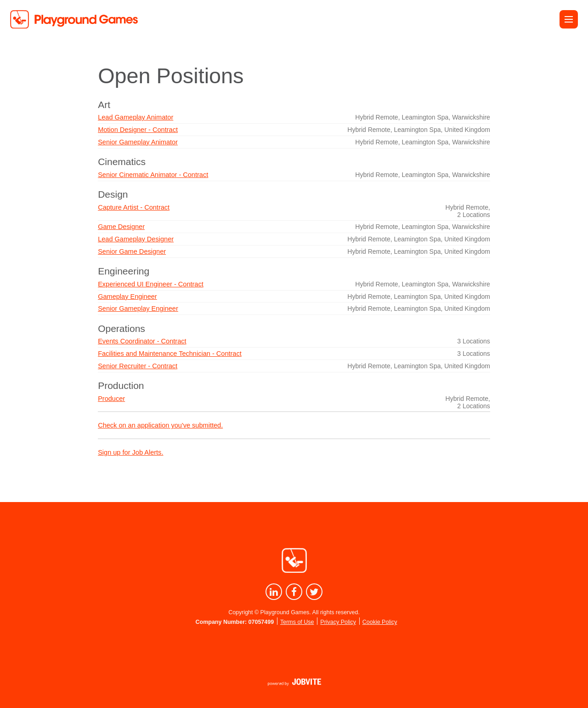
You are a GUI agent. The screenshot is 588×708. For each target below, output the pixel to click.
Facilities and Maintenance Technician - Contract (170, 354)
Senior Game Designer (132, 251)
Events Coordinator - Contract (142, 341)
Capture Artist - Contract (134, 207)
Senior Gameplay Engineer (138, 308)
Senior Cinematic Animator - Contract (153, 175)
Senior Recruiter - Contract (138, 366)
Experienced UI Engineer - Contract (151, 284)
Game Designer (121, 227)
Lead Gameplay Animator (136, 117)
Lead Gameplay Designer (136, 239)
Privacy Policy (338, 622)
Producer (111, 399)
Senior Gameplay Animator (138, 142)
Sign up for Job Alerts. (130, 452)
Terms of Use (297, 622)
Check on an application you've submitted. (160, 425)
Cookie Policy (380, 622)
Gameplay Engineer (127, 297)
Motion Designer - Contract (138, 130)
